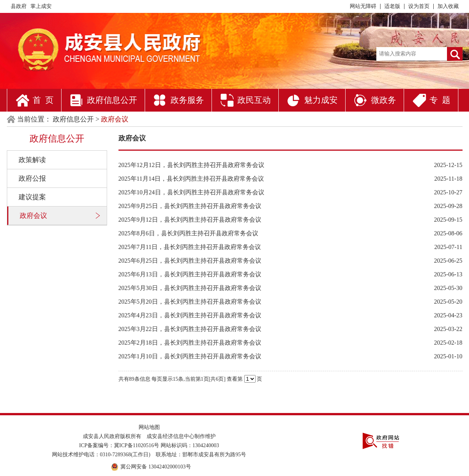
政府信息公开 (112, 100)
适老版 (392, 6)
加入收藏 (448, 6)
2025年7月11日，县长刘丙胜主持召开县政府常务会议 (190, 247)
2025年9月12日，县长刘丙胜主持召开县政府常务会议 (190, 220)
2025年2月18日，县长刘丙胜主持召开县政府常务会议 (190, 343)
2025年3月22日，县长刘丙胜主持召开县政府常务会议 (190, 329)
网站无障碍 (363, 6)
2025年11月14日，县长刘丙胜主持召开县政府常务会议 (191, 179)
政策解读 (32, 160)
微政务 (384, 100)
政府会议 (33, 216)
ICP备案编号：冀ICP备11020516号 (119, 445)
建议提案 (32, 197)
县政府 (19, 6)
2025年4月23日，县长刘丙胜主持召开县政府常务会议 (190, 315)
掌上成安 (41, 6)
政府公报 (32, 178)
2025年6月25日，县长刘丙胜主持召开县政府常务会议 (190, 261)
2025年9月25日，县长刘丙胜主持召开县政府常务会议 (190, 206)
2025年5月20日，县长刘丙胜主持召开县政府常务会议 (190, 302)
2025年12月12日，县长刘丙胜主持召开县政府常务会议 (191, 165)
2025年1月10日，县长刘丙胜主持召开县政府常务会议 (190, 356)
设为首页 (419, 6)
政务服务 (187, 100)
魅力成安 (321, 100)
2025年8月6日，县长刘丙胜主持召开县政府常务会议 (188, 233)
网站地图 (149, 427)
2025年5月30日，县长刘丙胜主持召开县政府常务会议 (190, 288)
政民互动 (254, 100)
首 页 (43, 100)
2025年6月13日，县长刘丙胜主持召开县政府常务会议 (190, 274)
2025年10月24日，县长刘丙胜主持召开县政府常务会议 (191, 192)
